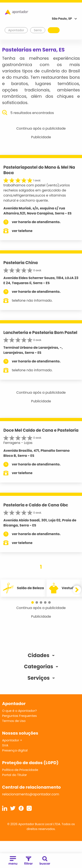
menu (13, 861)
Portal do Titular (14, 775)
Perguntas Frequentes (19, 716)
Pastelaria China (21, 263)
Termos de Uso (14, 721)
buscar (45, 861)
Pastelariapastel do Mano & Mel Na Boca (39, 170)
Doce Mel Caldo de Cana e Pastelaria (41, 430)
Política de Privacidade (20, 770)
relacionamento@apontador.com (31, 794)
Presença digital (15, 750)
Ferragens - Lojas (18, 443)
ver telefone (22, 231)
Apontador (16, 30)
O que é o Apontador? (19, 711)
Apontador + (12, 740)
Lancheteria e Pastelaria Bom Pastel (40, 333)
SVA (5, 745)
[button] (33, 602)
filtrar (28, 861)
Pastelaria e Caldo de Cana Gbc (36, 505)
